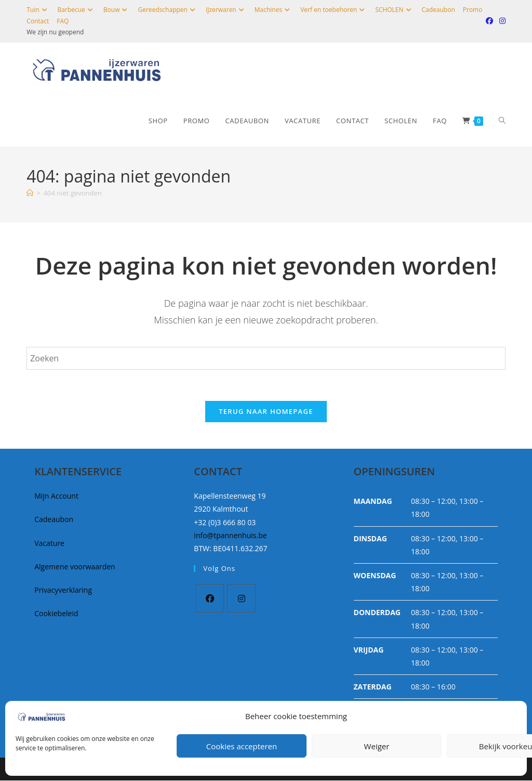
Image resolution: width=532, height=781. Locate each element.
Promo (473, 10)
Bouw (117, 10)
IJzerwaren (226, 10)
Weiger (377, 746)
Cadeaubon (438, 10)
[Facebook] (210, 599)
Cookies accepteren (242, 746)
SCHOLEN (394, 10)
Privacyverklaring (63, 590)
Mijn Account (56, 496)
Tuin (38, 10)
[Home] (30, 193)
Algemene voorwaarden (75, 567)
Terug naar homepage (266, 412)
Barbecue (77, 10)
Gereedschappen (168, 10)
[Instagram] (241, 599)
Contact (38, 21)
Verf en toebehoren (334, 10)
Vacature (49, 543)
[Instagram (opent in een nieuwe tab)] (501, 21)
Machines (274, 10)
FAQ (63, 21)
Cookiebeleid (56, 614)
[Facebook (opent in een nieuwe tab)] (489, 21)
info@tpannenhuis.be (230, 535)
